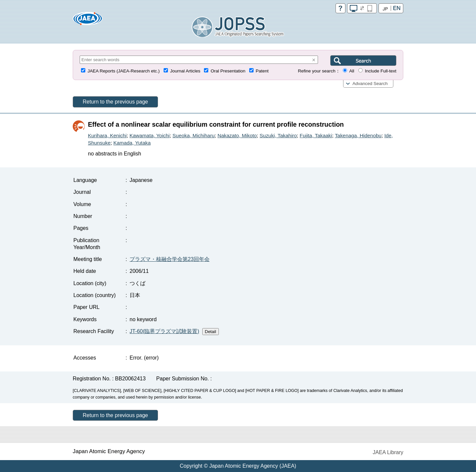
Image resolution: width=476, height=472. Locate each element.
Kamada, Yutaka (132, 143)
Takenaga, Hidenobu (358, 135)
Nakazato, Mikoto (237, 135)
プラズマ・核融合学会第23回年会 (170, 259)
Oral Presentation (228, 71)
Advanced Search (370, 84)
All (352, 71)
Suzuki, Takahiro (278, 135)
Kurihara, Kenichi (107, 135)
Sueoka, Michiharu (194, 135)
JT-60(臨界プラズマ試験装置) (164, 331)
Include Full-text (381, 71)
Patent (262, 71)
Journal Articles (185, 71)
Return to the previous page (115, 102)
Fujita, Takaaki (316, 135)
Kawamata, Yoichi (150, 135)
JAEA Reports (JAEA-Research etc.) (124, 71)
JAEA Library (388, 452)
